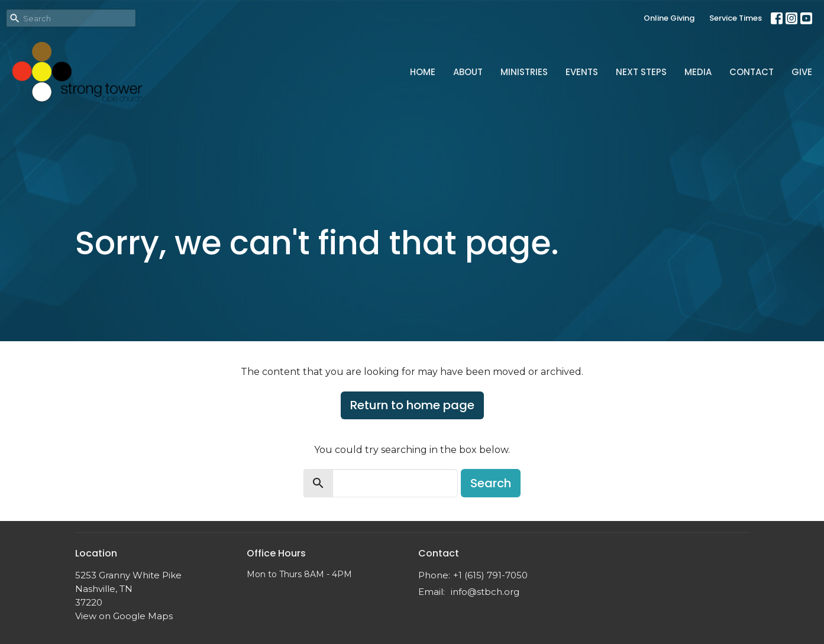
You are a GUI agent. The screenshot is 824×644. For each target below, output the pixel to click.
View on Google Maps (124, 616)
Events (582, 72)
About (468, 72)
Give (802, 72)
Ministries (524, 72)
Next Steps (641, 72)
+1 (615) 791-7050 (490, 575)
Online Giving (669, 18)
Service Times (736, 18)
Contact (752, 72)
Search (491, 483)
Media (698, 72)
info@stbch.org (485, 592)
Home (423, 72)
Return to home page (412, 405)
